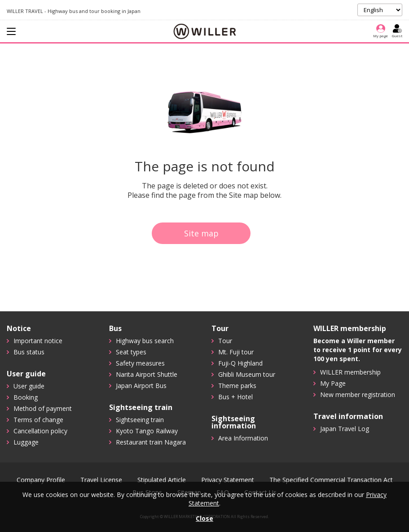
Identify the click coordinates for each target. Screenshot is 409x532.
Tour (225, 341)
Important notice (38, 341)
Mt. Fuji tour (236, 352)
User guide (29, 386)
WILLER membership (350, 372)
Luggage (26, 442)
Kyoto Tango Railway (147, 431)
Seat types (131, 352)
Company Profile (41, 480)
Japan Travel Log (345, 429)
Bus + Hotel (235, 397)
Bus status (29, 352)
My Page (333, 383)
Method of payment (43, 408)
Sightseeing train (140, 420)
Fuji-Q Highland (240, 363)
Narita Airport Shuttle (147, 374)
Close (204, 518)
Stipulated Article (162, 480)
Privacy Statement (228, 480)
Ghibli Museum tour (247, 374)
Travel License (101, 480)
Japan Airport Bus (141, 386)
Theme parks (237, 386)
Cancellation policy (40, 431)
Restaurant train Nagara (151, 442)
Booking (26, 397)
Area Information (243, 438)
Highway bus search (145, 341)
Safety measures (140, 363)
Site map (201, 233)
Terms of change (38, 420)
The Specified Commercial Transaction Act (331, 480)
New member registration (358, 395)
